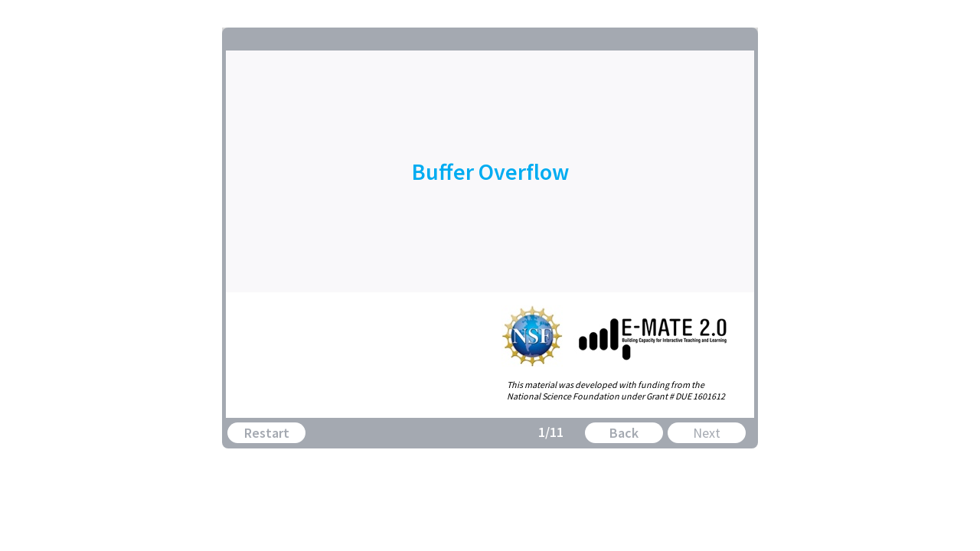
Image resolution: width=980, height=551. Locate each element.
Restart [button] (267, 433)
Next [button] (707, 433)
